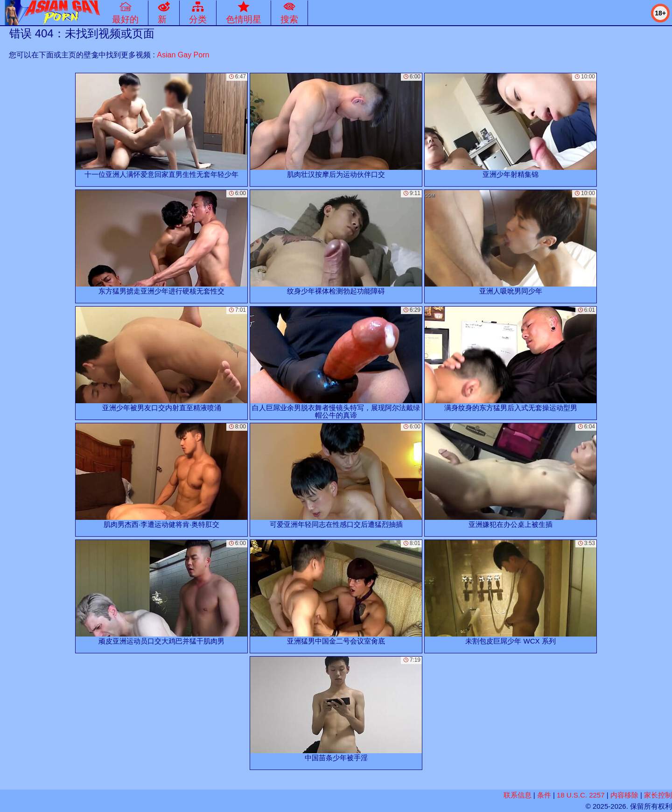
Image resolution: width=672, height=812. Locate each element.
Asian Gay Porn (183, 55)
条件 (544, 795)
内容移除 (624, 795)
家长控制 (658, 795)
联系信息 (518, 795)
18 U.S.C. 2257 (581, 795)
